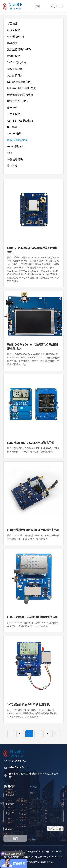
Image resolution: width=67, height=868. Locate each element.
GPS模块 (12, 127)
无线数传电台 (15, 75)
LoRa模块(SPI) (15, 37)
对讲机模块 (14, 56)
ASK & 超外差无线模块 (20, 121)
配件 (10, 153)
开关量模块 (14, 114)
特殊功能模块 (15, 159)
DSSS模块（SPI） (17, 147)
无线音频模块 (15, 69)
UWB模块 (12, 43)
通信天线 (12, 166)
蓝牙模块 (12, 108)
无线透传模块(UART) (19, 49)
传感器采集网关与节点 (20, 95)
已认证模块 (14, 30)
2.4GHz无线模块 (17, 62)
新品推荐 (12, 24)
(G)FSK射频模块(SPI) (19, 82)
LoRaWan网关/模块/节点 (21, 88)
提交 (15, 838)
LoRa (44, 857)
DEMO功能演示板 (17, 140)
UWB (61, 857)
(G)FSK (53, 857)
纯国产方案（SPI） (18, 101)
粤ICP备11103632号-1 (52, 852)
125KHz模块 (14, 134)
